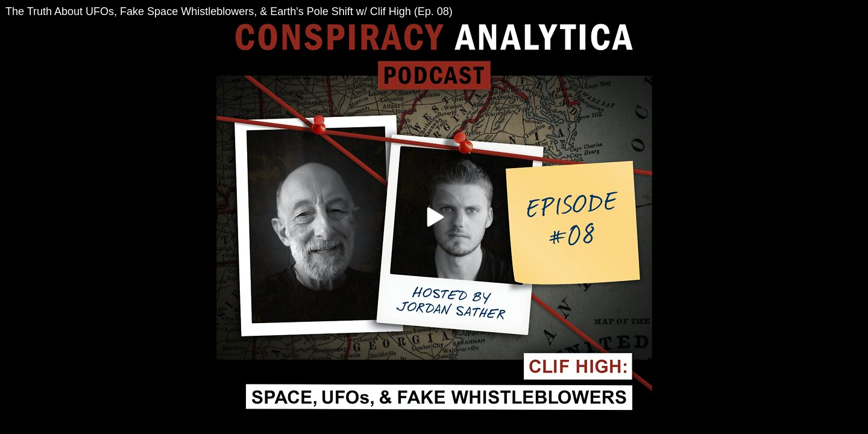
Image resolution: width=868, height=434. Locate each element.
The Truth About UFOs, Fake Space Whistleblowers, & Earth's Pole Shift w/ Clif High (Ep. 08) (229, 11)
